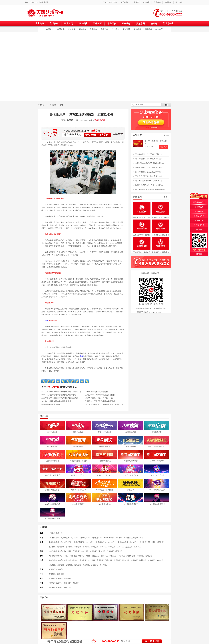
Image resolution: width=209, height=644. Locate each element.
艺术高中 (54, 24)
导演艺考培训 (78, 447)
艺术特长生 (168, 24)
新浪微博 (124, 2)
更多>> (166, 135)
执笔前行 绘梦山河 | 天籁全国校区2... (149, 185)
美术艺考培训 (52, 432)
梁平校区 (69, 547)
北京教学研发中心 (56, 533)
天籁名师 (97, 24)
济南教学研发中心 (56, 560)
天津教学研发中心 (56, 569)
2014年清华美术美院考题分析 (97, 392)
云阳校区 (95, 547)
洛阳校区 (76, 583)
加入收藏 (146, 2)
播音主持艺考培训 (104, 432)
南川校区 (86, 547)
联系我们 (157, 2)
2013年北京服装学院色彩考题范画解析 (56, 401)
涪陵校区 (160, 542)
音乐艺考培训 (78, 432)
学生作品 (159, 29)
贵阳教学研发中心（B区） (81, 556)
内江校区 (76, 551)
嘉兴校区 (68, 578)
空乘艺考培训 (157, 432)
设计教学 (72, 29)
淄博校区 (126, 560)
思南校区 (149, 556)
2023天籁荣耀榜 (78, 504)
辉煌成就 (83, 24)
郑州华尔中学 (85, 538)
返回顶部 (199, 254)
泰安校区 (103, 565)
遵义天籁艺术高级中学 (69, 538)
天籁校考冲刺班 (105, 461)
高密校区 (61, 565)
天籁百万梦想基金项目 (157, 447)
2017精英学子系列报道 (104, 490)
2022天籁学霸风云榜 (131, 504)
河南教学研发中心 (56, 583)
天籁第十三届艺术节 (78, 475)
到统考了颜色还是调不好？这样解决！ (100, 398)
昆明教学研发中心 (56, 588)
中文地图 (179, 2)
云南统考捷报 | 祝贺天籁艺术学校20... (149, 154)
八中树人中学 (54, 538)
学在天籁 (112, 24)
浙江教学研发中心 (56, 578)
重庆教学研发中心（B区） (84, 542)
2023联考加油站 (105, 504)
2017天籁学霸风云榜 (157, 490)
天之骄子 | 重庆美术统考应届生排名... (149, 176)
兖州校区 (92, 560)
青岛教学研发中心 (71, 560)
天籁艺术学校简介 (52, 461)
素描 (81, 356)
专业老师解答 (152, 641)
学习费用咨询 (199, 225)
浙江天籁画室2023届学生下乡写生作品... (151, 189)
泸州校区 (93, 551)
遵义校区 (96, 556)
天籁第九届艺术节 (131, 461)
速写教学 (61, 29)
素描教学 (83, 29)
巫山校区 (137, 547)
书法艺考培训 (104, 447)
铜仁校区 (113, 556)
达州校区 (68, 551)
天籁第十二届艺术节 (52, 475)
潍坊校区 (117, 560)
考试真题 (126, 29)
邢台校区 (61, 574)
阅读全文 (164, 147)
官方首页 (40, 24)
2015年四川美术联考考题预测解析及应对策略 (59, 395)
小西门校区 (68, 588)
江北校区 (143, 542)
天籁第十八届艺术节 (157, 475)
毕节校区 (121, 556)
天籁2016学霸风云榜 (78, 490)
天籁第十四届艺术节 (105, 475)
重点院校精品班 (199, 202)
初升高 (154, 24)
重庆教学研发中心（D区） (128, 542)
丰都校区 (78, 547)
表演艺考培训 (131, 432)
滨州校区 (143, 560)
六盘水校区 (131, 556)
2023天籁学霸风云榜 (157, 504)
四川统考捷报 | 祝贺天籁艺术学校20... (149, 172)
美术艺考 (104, 29)
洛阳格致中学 (97, 538)
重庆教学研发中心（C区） (106, 542)
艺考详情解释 (131, 447)
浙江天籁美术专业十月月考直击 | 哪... (149, 181)
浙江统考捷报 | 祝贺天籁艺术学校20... (149, 159)
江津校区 (120, 547)
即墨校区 (109, 560)
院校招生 (115, 29)
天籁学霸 (140, 24)
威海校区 (151, 560)
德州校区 (134, 560)
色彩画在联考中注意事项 (51, 404)
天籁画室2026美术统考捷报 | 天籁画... (149, 163)
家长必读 (131, 490)
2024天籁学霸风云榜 (52, 519)
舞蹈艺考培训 (52, 447)
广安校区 (110, 551)
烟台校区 (160, 560)
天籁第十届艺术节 (157, 461)
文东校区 (86, 565)
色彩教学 (94, 29)
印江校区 (140, 556)
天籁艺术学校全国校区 (78, 461)
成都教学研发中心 (56, 551)
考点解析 (137, 29)
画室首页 (69, 24)
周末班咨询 (199, 221)
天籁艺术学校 (44, 2)
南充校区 (85, 551)
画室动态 (126, 24)
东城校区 (95, 565)
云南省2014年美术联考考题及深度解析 (100, 395)
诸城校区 (69, 565)
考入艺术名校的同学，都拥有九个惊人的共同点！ (104, 404)
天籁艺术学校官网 (110, 2)
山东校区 (83, 560)
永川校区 (52, 547)
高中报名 (199, 230)
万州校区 (152, 542)
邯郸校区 (52, 574)
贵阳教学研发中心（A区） (59, 556)
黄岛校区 (78, 565)
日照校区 (52, 565)
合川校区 (103, 547)
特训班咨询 (199, 211)
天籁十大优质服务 (52, 490)
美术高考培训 (100, 120)
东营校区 (100, 560)
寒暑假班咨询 (199, 216)
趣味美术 (148, 29)
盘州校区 (104, 556)
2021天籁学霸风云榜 (52, 504)
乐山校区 (102, 551)
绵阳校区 (119, 551)
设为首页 (135, 2)
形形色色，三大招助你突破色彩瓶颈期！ (101, 401)
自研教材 (50, 29)
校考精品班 (199, 207)
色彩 (47, 321)
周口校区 (68, 583)
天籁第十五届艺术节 (131, 475)
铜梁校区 (61, 547)
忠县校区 (129, 547)
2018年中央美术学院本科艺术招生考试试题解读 (60, 398)
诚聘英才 (168, 2)
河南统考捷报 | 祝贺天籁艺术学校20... (149, 167)
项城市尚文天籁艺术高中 (134, 538)
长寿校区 (112, 547)
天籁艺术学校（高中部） (113, 538)
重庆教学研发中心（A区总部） (61, 542)
